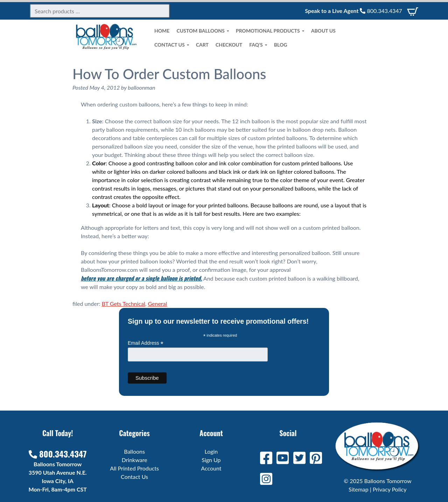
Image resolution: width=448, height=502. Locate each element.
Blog (281, 45)
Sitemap (359, 489)
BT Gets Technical (124, 304)
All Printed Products (134, 468)
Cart (202, 45)
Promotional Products (270, 31)
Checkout (229, 45)
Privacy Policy (390, 489)
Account (211, 468)
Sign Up (211, 460)
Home (162, 31)
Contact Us (172, 45)
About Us (323, 31)
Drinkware (135, 460)
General (157, 304)
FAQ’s (258, 45)
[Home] (106, 48)
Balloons (134, 451)
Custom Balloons (202, 31)
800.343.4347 (381, 11)
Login (211, 451)
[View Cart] (413, 11)
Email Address (146, 343)
